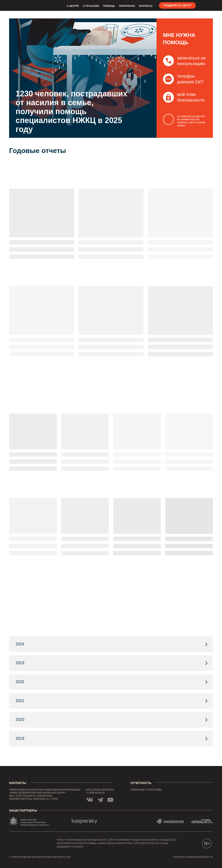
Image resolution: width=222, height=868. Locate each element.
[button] (168, 79)
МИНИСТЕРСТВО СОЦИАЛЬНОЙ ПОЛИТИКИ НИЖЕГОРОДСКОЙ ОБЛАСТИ (34, 822)
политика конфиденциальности (193, 857)
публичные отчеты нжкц (146, 790)
